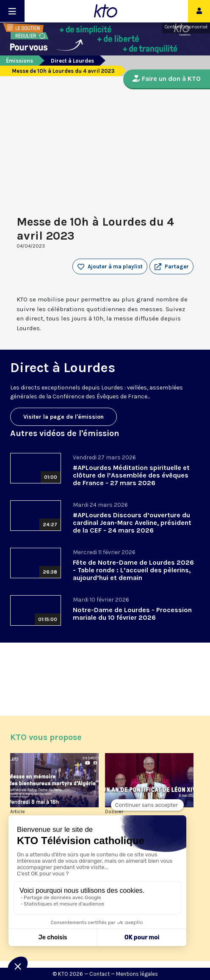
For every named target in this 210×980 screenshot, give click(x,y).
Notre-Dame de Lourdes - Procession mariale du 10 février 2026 (132, 614)
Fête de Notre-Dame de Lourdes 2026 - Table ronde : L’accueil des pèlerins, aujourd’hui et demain (133, 570)
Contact (99, 974)
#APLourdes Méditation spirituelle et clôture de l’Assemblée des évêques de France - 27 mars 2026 (131, 475)
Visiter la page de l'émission (64, 417)
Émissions (19, 61)
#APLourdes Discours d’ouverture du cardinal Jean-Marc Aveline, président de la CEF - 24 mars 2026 (132, 523)
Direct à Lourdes (72, 61)
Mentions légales (137, 974)
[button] (171, 267)
